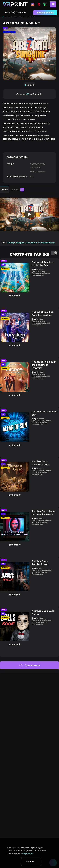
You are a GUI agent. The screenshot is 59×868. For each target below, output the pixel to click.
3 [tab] (31, 85)
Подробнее (27, 854)
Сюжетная (31, 243)
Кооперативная (46, 243)
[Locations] (33, 4)
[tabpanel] (29, 53)
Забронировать (45, 13)
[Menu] (53, 4)
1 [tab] (25, 85)
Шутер (11, 243)
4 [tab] (34, 85)
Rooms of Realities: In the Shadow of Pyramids (44, 365)
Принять (31, 862)
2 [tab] (28, 85)
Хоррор (20, 243)
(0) (28, 94)
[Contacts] (45, 4)
